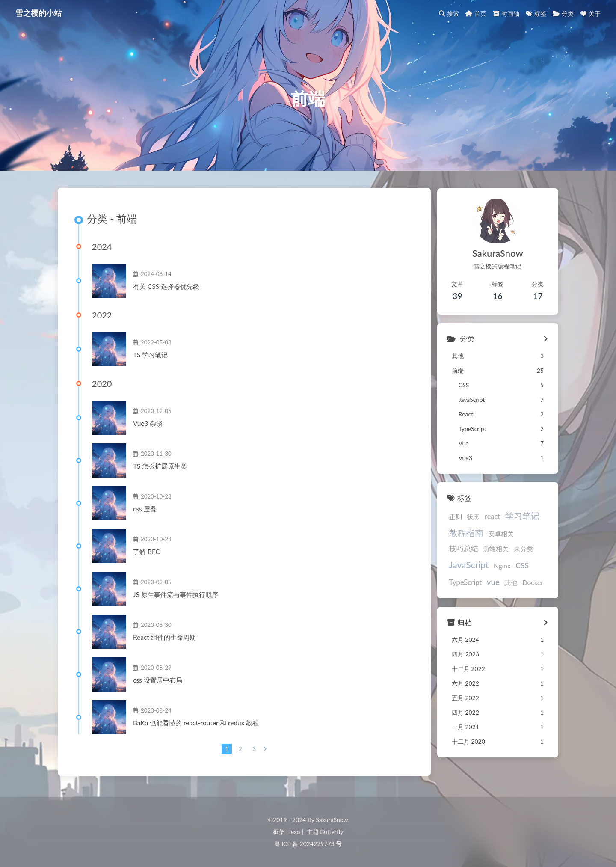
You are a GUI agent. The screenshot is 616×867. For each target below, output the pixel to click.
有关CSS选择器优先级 (165, 287)
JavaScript (521, 551)
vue (530, 568)
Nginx (455, 568)
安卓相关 (498, 534)
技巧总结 (531, 534)
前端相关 (459, 552)
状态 (471, 517)
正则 (453, 517)
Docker (475, 582)
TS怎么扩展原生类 (160, 467)
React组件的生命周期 (164, 638)
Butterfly (331, 832)
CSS (475, 568)
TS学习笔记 (150, 356)
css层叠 (145, 510)
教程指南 (464, 533)
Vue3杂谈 (148, 424)
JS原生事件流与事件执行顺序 (176, 595)
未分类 (487, 552)
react (490, 517)
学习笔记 (520, 516)
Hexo (294, 832)
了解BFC (147, 552)
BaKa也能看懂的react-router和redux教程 (193, 724)
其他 (453, 582)
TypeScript (503, 568)
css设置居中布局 (158, 681)
